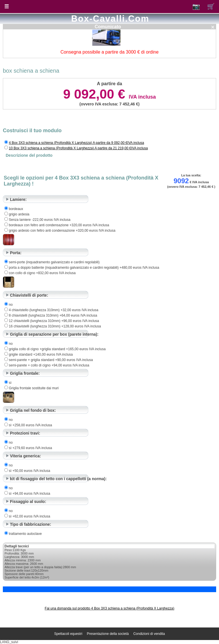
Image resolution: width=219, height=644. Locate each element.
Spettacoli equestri (68, 634)
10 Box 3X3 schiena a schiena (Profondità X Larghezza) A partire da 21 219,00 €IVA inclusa (78, 148)
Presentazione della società (108, 634)
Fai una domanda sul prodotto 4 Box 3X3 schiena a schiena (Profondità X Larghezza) (109, 608)
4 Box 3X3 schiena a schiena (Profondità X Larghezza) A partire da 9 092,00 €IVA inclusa (76, 143)
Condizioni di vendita (149, 634)
